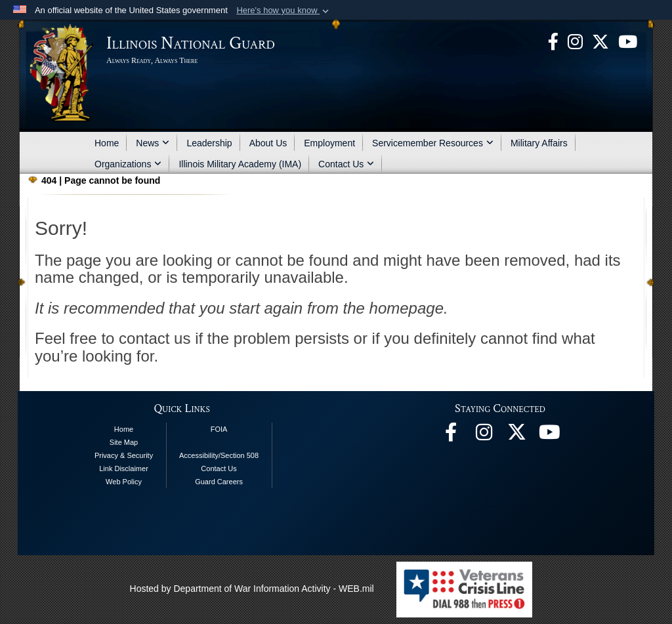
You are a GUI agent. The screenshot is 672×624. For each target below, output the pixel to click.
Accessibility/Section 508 (219, 455)
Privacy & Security (124, 455)
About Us (268, 143)
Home (107, 143)
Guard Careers (219, 482)
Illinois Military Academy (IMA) (240, 164)
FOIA (219, 429)
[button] (284, 10)
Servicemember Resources (433, 143)
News (153, 143)
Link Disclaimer (124, 468)
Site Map (124, 442)
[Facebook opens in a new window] (553, 41)
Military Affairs (539, 143)
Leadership (209, 143)
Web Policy (124, 482)
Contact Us (346, 164)
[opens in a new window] (600, 41)
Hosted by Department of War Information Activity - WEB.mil (252, 589)
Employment (329, 143)
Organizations (128, 164)
